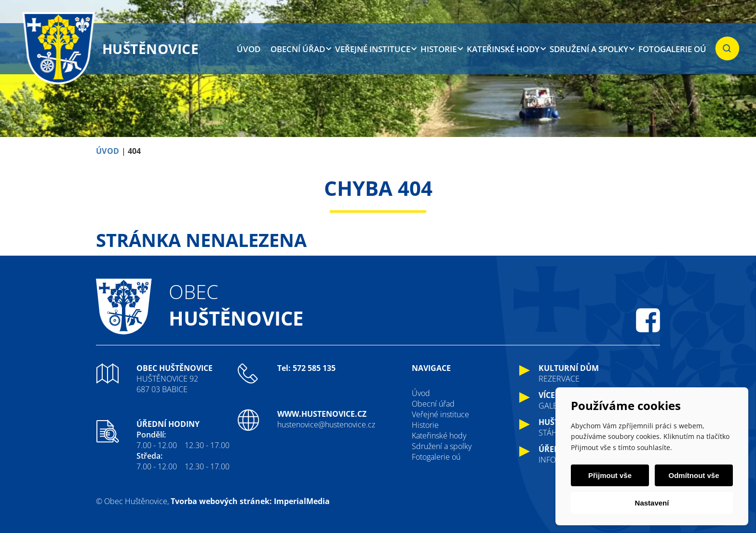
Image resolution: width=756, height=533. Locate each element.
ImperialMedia (302, 501)
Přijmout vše (610, 475)
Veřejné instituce (373, 49)
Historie (439, 49)
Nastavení (652, 503)
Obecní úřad (298, 49)
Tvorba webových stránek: (221, 501)
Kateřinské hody (503, 49)
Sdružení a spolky (589, 49)
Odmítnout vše (694, 475)
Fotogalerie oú (672, 49)
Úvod (249, 49)
